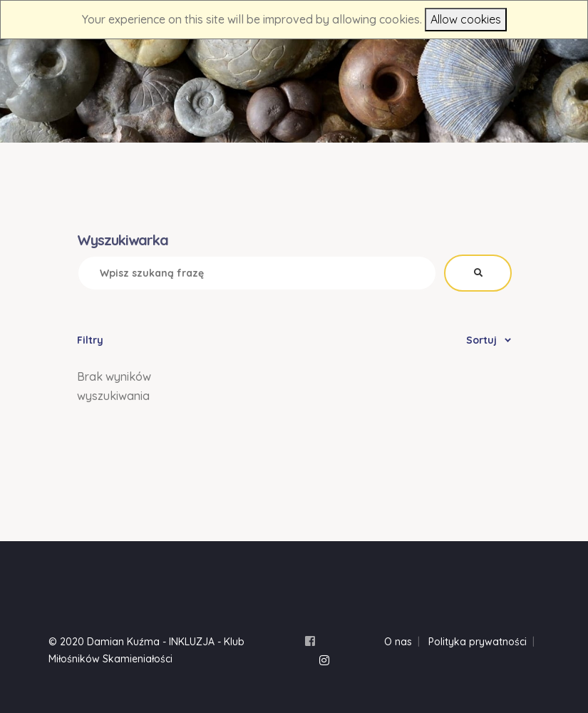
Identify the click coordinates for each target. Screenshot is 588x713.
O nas (398, 642)
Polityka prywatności (478, 642)
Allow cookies (466, 19)
